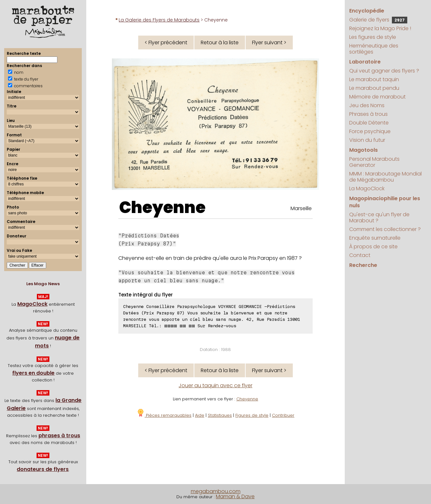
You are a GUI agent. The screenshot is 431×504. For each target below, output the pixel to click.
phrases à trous (59, 436)
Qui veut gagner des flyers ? (384, 71)
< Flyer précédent (166, 43)
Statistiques (220, 415)
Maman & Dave (235, 496)
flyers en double (33, 373)
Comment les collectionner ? (385, 229)
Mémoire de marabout (377, 97)
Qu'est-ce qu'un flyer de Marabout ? (379, 218)
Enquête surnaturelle (375, 238)
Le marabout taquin (374, 79)
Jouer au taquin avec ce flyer (216, 385)
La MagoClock (367, 188)
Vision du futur (367, 140)
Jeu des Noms (367, 105)
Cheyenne (162, 208)
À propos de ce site (373, 247)
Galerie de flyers (378, 20)
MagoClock (32, 304)
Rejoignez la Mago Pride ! (380, 28)
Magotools (363, 150)
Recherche (363, 265)
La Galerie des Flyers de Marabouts (159, 20)
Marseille (301, 208)
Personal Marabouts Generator (374, 162)
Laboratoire (365, 62)
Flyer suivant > (269, 43)
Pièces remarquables (164, 415)
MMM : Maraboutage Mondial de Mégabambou (385, 177)
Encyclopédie (367, 11)
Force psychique (370, 131)
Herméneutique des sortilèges (374, 49)
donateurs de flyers (43, 469)
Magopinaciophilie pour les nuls (385, 202)
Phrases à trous (368, 114)
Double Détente (369, 123)
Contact (360, 255)
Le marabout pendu (374, 88)
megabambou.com (216, 491)
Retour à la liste (220, 43)
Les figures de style (373, 37)
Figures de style (252, 415)
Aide (200, 415)
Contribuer (283, 415)
